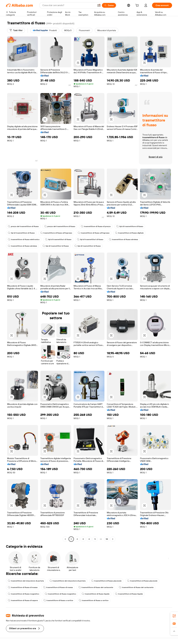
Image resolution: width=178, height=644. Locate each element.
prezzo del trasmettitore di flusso (23, 226)
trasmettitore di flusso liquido (96, 594)
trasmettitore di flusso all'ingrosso (56, 233)
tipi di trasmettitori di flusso (58, 239)
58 (107, 539)
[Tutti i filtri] (16, 30)
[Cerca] (109, 5)
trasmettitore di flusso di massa (23, 587)
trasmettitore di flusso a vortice (58, 600)
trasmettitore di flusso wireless (123, 239)
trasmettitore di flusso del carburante (96, 587)
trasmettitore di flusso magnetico (24, 594)
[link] (174, 616)
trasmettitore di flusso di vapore (23, 600)
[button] (99, 5)
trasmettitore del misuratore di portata (26, 581)
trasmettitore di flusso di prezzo (96, 226)
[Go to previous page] (65, 539)
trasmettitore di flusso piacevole (106, 581)
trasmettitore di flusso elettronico (24, 239)
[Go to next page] (113, 539)
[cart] (138, 6)
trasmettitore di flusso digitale (129, 233)
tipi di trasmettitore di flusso (130, 226)
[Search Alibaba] (69, 5)
